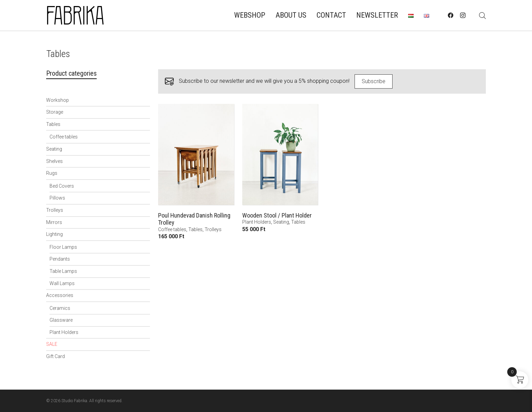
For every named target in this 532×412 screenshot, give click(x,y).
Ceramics (60, 308)
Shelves (54, 161)
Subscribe (374, 81)
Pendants (60, 259)
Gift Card (55, 356)
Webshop (250, 15)
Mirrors (54, 222)
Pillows (57, 198)
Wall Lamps (62, 283)
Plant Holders (64, 332)
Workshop (58, 100)
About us (291, 15)
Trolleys (55, 210)
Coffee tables (64, 137)
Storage (55, 112)
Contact (331, 15)
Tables (53, 124)
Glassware (61, 320)
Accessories (60, 295)
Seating (54, 149)
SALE (52, 344)
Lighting (54, 234)
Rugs (52, 173)
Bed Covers (62, 186)
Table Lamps (63, 271)
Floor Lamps (63, 247)
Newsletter (377, 15)
